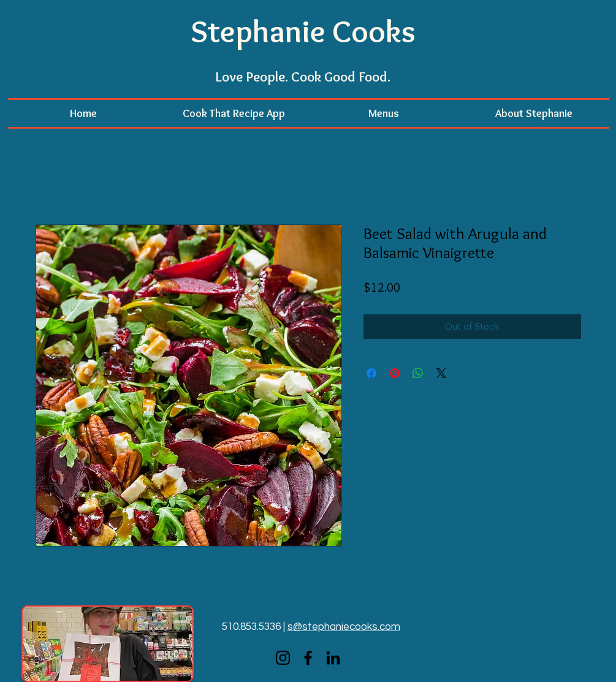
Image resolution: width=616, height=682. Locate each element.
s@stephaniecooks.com (344, 627)
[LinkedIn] (333, 658)
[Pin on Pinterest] (395, 373)
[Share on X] (441, 373)
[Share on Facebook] (371, 373)
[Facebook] (308, 658)
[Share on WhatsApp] (418, 373)
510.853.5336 (251, 627)
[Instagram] (283, 658)
